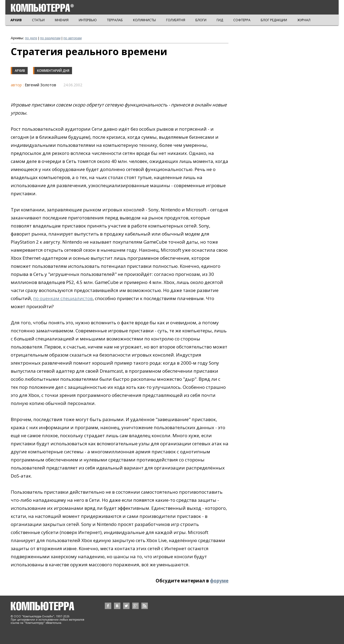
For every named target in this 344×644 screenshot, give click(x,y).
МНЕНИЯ (62, 20)
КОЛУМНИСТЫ (144, 20)
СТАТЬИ (38, 20)
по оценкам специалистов (63, 298)
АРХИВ (16, 20)
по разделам (50, 38)
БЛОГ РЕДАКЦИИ (274, 20)
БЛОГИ (201, 20)
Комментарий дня (53, 71)
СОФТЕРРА (242, 20)
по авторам (73, 38)
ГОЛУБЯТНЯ (176, 20)
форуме (219, 581)
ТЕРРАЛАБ (115, 20)
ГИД (220, 20)
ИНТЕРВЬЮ (88, 20)
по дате (31, 38)
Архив (20, 71)
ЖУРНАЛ (304, 20)
